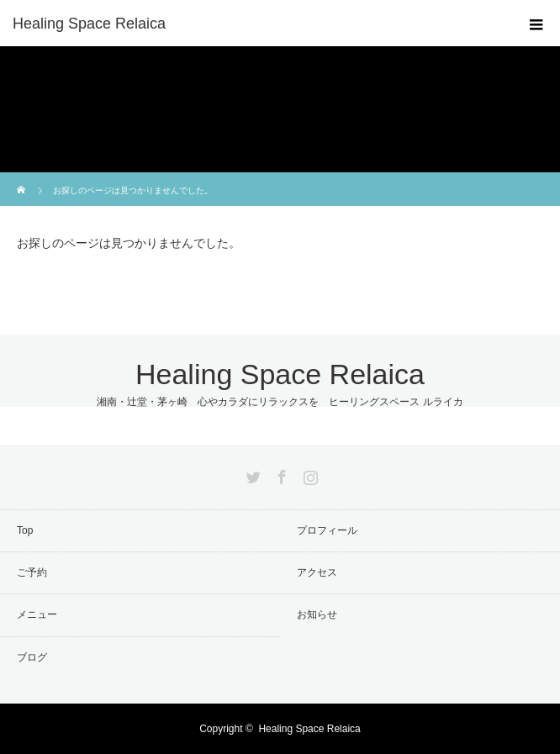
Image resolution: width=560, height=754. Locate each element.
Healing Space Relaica (89, 24)
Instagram (309, 474)
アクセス (317, 572)
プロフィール (327, 530)
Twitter (251, 474)
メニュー (37, 614)
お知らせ (317, 614)
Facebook (280, 474)
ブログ (32, 657)
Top (25, 530)
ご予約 (32, 572)
